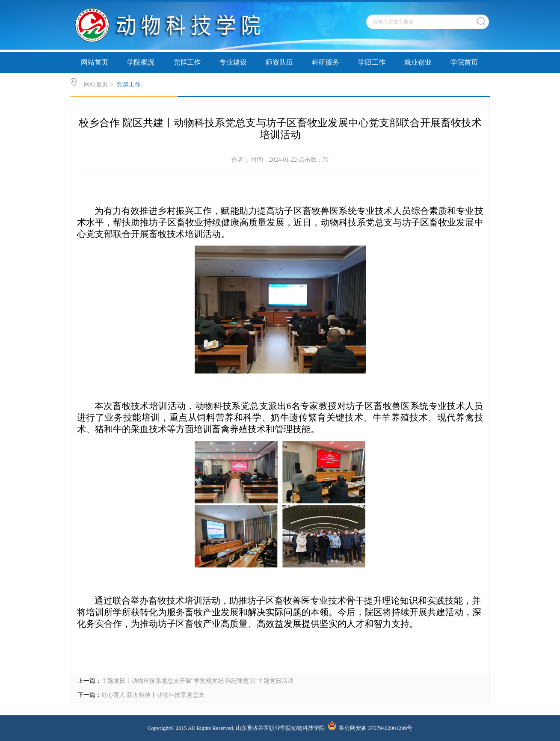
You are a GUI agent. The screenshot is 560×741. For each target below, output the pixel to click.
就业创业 (418, 62)
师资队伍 (279, 62)
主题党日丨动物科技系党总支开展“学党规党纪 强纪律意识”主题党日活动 (198, 681)
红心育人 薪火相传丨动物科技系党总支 (153, 695)
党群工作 (187, 62)
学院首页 (464, 62)
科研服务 (326, 62)
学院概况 (141, 62)
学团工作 (372, 62)
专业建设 (233, 62)
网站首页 (95, 62)
